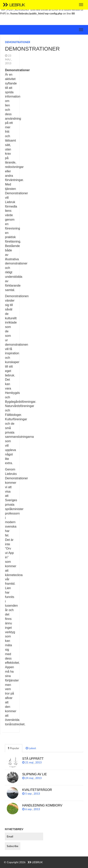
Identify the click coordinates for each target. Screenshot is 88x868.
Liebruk (14, 5)
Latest (31, 748)
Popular (14, 748)
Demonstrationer (18, 42)
